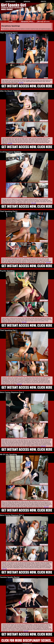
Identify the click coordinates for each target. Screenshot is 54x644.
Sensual (27, 1)
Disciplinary (10, 1)
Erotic (44, 1)
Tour (10, 22)
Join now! (21, 83)
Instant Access (43, 22)
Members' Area (27, 22)
